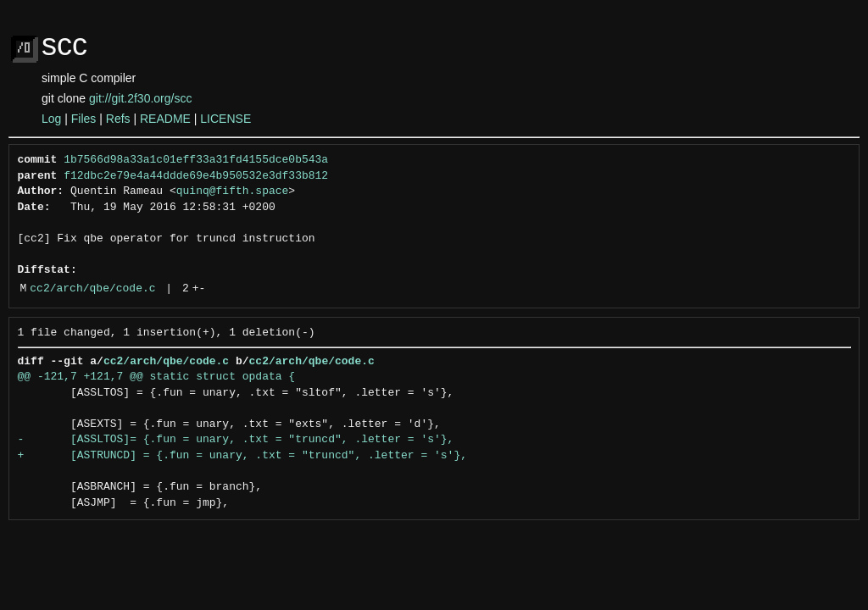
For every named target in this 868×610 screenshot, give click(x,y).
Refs (118, 119)
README (165, 119)
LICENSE (225, 119)
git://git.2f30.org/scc (140, 98)
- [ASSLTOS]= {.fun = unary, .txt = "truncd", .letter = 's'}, (236, 440)
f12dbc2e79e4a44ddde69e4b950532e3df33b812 (196, 176)
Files (84, 119)
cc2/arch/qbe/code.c (92, 289)
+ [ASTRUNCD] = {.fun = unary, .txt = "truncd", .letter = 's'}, (242, 456)
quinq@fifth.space (233, 191)
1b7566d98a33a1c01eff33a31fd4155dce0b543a (196, 160)
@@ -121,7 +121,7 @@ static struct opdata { (157, 377)
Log (51, 119)
